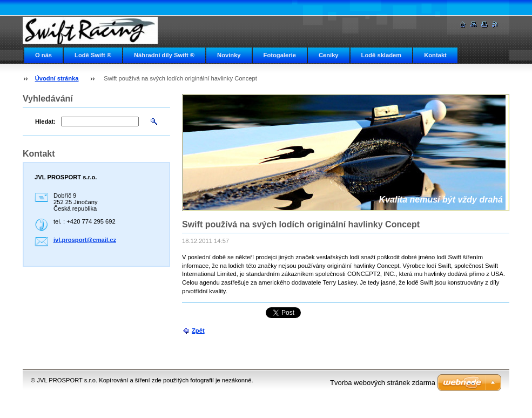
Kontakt (435, 55)
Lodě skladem (382, 55)
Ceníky (329, 55)
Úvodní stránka (57, 78)
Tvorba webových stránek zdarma (383, 383)
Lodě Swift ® (93, 55)
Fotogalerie (280, 55)
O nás (43, 55)
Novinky (229, 55)
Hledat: (45, 122)
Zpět (198, 331)
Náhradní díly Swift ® (164, 55)
